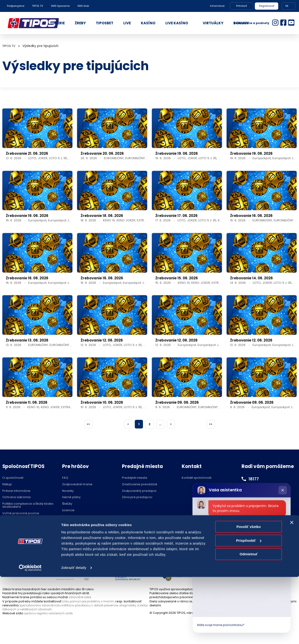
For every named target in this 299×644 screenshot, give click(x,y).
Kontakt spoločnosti (197, 478)
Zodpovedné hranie (77, 485)
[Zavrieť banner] (292, 590)
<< (89, 424)
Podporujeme (16, 6)
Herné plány (71, 498)
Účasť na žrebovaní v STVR (82, 517)
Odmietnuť (249, 621)
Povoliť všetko (249, 594)
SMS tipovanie (60, 6)
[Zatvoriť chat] (283, 490)
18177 (254, 479)
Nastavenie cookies (149, 548)
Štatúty (67, 504)
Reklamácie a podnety (251, 23)
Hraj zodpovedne (26, 548)
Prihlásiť (242, 6)
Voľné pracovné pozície (21, 514)
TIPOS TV (38, 6)
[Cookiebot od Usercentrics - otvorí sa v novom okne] (30, 635)
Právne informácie (16, 491)
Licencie (68, 511)
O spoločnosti (13, 478)
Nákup (7, 485)
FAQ (65, 478)
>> (210, 424)
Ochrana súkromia (16, 498)
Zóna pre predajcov (137, 498)
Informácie (217, 6)
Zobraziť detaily (75, 635)
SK (287, 6)
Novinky (68, 491)
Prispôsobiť (249, 608)
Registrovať (267, 6)
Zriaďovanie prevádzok (140, 485)
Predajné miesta (135, 478)
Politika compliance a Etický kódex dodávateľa (28, 506)
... (161, 424)
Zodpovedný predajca (139, 491)
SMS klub (83, 6)
